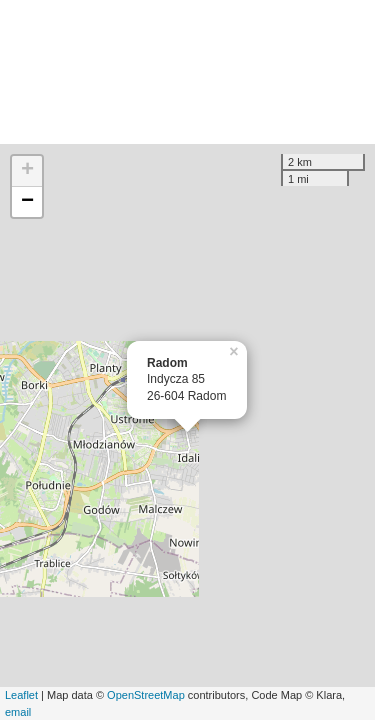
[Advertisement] (187, 72)
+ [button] (27, 171)
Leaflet (21, 695)
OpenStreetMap (146, 695)
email (18, 712)
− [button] (27, 202)
